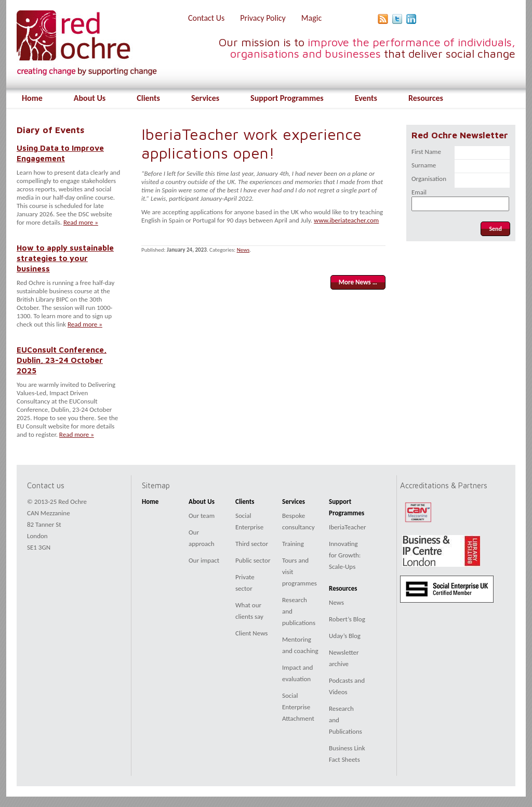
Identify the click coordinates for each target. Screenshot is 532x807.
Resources (426, 98)
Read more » (81, 222)
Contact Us (206, 18)
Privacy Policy (263, 18)
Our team (202, 516)
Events (366, 98)
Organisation (429, 179)
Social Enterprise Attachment (298, 707)
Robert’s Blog (347, 619)
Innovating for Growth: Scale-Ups (345, 555)
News (243, 250)
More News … (358, 282)
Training (293, 544)
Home (32, 98)
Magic (311, 18)
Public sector (253, 560)
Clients (148, 98)
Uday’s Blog (345, 636)
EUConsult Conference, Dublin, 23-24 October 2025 (62, 360)
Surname (424, 165)
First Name (426, 152)
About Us (90, 98)
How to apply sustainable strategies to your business (65, 258)
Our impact (204, 560)
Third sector (252, 544)
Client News (251, 633)
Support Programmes (287, 98)
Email (419, 192)
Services (205, 98)
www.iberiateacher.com (346, 220)
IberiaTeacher (348, 527)
